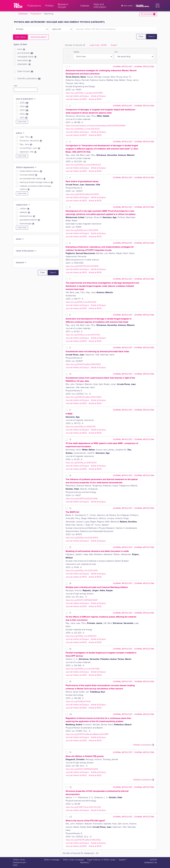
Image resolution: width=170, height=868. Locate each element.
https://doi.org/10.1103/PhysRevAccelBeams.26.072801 (87, 734)
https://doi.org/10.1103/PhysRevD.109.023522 (83, 840)
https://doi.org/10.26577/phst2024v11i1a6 (82, 499)
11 (70, 410)
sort (116, 52)
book (21, 49)
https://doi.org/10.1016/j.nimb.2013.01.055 (82, 571)
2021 (24, 118)
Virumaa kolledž (29, 175)
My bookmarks (148, 14)
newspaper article (27, 57)
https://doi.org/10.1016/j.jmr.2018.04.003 (81, 463)
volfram (25, 209)
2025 (24, 103)
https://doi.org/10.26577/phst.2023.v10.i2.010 (83, 807)
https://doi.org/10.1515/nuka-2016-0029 (81, 302)
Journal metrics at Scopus (77, 96)
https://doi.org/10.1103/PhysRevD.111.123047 (82, 194)
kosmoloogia (27, 224)
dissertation (24, 64)
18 (70, 649)
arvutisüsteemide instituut (33, 179)
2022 (24, 114)
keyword (21, 263)
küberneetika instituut (31, 171)
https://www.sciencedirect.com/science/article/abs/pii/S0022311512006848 (95, 126)
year (15, 86)
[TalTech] (18, 6)
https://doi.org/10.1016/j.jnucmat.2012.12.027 (83, 129)
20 (71, 714)
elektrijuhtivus (27, 216)
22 (71, 787)
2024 (24, 107)
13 (70, 476)
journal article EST (123, 67)
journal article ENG (144, 67)
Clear (141, 37)
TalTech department (26, 167)
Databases (23, 14)
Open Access (25, 71)
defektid (25, 212)
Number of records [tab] (75, 45)
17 (70, 613)
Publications (36, 14)
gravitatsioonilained (30, 220)
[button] (157, 6)
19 (70, 682)
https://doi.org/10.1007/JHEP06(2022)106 (82, 769)
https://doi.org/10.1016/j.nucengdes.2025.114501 (84, 93)
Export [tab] (114, 45)
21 (70, 752)
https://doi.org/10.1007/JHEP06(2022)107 (82, 600)
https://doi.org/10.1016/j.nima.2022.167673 (82, 538)
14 (70, 508)
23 (71, 817)
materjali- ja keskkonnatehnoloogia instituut (35, 188)
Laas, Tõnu (26, 137)
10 (70, 374)
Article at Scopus (98, 96)
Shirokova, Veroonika (31, 141)
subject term (23, 205)
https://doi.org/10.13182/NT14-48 (78, 701)
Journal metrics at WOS (76, 99)
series (20, 239)
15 (70, 547)
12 (70, 440)
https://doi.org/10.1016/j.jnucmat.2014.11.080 (83, 669)
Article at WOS (95, 99)
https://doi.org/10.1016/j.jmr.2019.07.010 (81, 427)
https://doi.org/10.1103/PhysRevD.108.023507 (83, 364)
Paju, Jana (26, 144)
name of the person (26, 251)
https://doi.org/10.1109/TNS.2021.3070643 (82, 266)
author (20, 133)
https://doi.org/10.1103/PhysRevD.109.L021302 (84, 397)
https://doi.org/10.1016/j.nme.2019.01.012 (81, 636)
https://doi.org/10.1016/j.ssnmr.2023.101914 (82, 230)
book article (24, 61)
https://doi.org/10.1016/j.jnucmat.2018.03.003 (83, 165)
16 (70, 583)
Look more (22, 122)
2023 (24, 110)
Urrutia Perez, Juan (30, 148)
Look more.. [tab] (98, 45)
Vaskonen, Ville (28, 152)
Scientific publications (29, 79)
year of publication (26, 99)
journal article (25, 53)
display (76, 52)
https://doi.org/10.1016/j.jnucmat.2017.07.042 (83, 335)
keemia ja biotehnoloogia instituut (36, 182)
